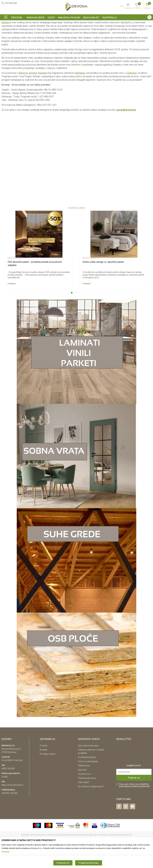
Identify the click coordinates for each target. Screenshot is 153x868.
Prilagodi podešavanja (89, 863)
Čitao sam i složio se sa (134, 806)
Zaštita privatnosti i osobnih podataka (91, 772)
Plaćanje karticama (87, 798)
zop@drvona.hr (134, 786)
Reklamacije (84, 786)
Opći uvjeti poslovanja (88, 766)
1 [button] (72, 314)
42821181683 (8, 789)
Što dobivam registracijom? (91, 807)
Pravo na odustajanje (88, 782)
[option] (76, 23)
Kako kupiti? (84, 803)
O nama (43, 766)
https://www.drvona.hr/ (12, 805)
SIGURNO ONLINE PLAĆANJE (76, 23)
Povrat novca (84, 794)
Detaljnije (12, 304)
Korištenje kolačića (87, 777)
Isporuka (82, 790)
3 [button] (81, 314)
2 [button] (76, 314)
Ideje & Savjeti (8, 30)
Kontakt (43, 770)
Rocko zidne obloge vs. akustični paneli (103, 282)
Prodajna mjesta (48, 774)
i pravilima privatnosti (140, 807)
